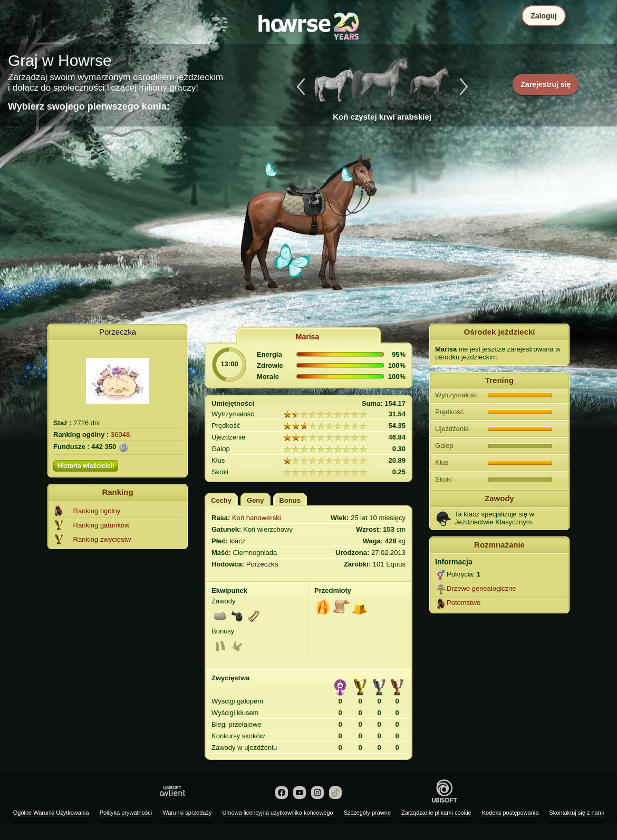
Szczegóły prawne (367, 813)
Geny (256, 500)
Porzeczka (118, 332)
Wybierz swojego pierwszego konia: (89, 106)
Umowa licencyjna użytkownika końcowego (277, 813)
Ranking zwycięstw (102, 539)
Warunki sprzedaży (187, 813)
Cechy (221, 500)
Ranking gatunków (102, 525)
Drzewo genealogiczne (481, 588)
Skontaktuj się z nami (576, 813)
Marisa (307, 337)
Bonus (290, 500)
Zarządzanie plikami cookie (436, 813)
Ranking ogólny (97, 511)
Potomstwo (464, 603)
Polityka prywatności (126, 813)
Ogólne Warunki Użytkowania (51, 813)
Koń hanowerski (257, 518)
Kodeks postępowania (510, 813)
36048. (121, 434)
